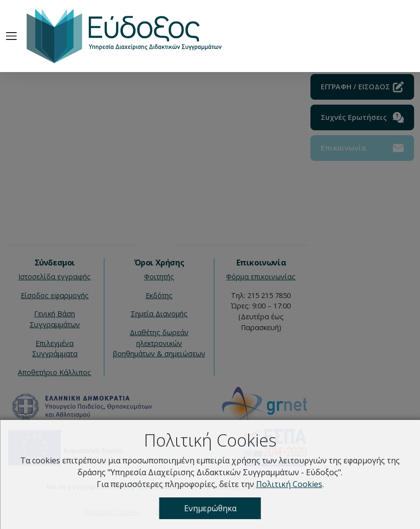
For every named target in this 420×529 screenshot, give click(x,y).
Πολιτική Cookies (289, 484)
